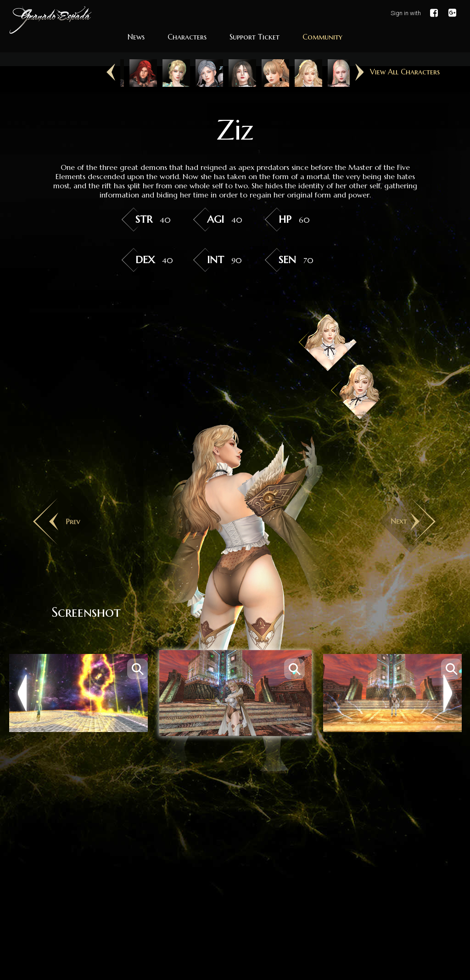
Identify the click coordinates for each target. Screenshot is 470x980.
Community (322, 37)
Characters (187, 37)
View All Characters (405, 72)
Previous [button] (111, 73)
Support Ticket (255, 37)
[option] (137, 73)
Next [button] (359, 73)
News (136, 37)
